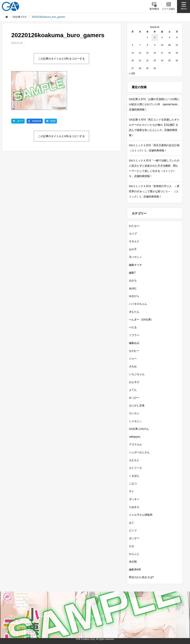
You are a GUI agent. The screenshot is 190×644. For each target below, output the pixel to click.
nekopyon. (135, 437)
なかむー (134, 351)
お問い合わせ (100, 622)
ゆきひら (134, 296)
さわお (133, 366)
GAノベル (130, 603)
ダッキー (134, 499)
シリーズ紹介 (60, 603)
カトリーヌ (135, 468)
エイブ (133, 234)
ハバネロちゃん (138, 304)
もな (132, 546)
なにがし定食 (137, 405)
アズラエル (135, 444)
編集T (132, 273)
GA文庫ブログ (85, 603)
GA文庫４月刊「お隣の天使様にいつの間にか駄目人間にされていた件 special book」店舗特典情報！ (154, 104)
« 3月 (132, 73)
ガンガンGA (173, 603)
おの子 (133, 249)
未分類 (133, 562)
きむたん (134, 312)
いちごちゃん (137, 374)
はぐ (132, 523)
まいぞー (134, 538)
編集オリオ (135, 265)
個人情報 (79, 622)
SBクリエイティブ (21, 616)
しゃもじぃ (135, 421)
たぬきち (134, 507)
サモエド (134, 241)
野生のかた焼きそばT (141, 577)
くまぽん (134, 476)
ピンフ (133, 530)
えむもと (134, 460)
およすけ (134, 382)
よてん (133, 390)
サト (132, 491)
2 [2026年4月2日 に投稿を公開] (155, 37)
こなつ (133, 484)
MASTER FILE (163, 616)
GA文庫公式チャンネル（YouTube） (61, 616)
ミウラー (134, 335)
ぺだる (133, 327)
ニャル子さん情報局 (141, 515)
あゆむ (133, 288)
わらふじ (134, 554)
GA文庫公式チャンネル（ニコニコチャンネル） (119, 616)
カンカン (134, 413)
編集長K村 (135, 569)
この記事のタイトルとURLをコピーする (61, 59)
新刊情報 (15, 603)
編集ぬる (134, 343)
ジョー (133, 359)
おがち (133, 280)
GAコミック (151, 603)
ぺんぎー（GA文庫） (141, 319)
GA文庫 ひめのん (139, 429)
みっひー (134, 398)
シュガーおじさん (139, 452)
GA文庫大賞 (108, 603)
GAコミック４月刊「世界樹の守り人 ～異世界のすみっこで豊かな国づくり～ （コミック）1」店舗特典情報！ (154, 191)
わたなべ (134, 226)
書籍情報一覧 (36, 603)
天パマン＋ (135, 257)
